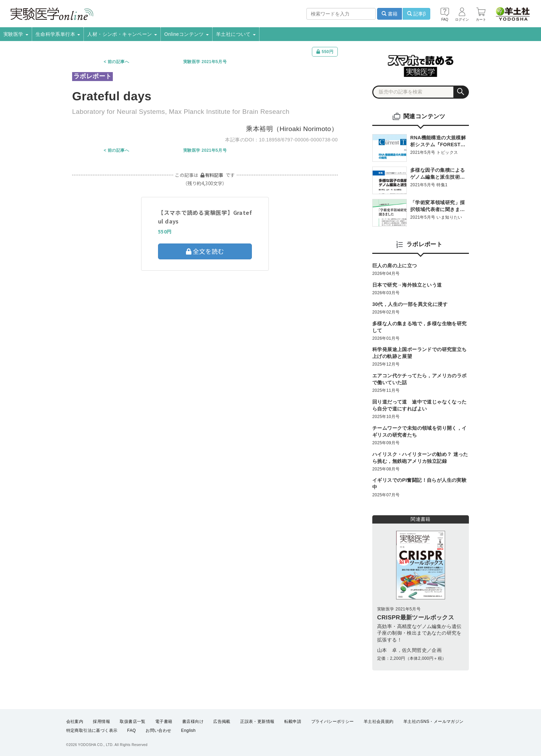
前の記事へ (118, 62)
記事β (416, 14)
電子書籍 (164, 722)
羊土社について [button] (236, 34)
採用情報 (101, 722)
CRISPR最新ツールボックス (416, 618)
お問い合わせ (158, 730)
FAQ (132, 730)
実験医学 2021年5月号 (205, 62)
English (188, 730)
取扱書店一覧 (132, 722)
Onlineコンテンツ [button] (186, 34)
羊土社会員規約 (379, 722)
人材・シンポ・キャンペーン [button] (122, 34)
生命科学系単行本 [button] (58, 34)
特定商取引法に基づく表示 (92, 730)
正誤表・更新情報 (257, 722)
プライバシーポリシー (333, 722)
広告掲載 (222, 722)
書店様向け (193, 722)
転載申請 (293, 722)
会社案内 (75, 722)
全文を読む (205, 251)
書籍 (390, 14)
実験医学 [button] (16, 34)
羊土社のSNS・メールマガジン (434, 722)
